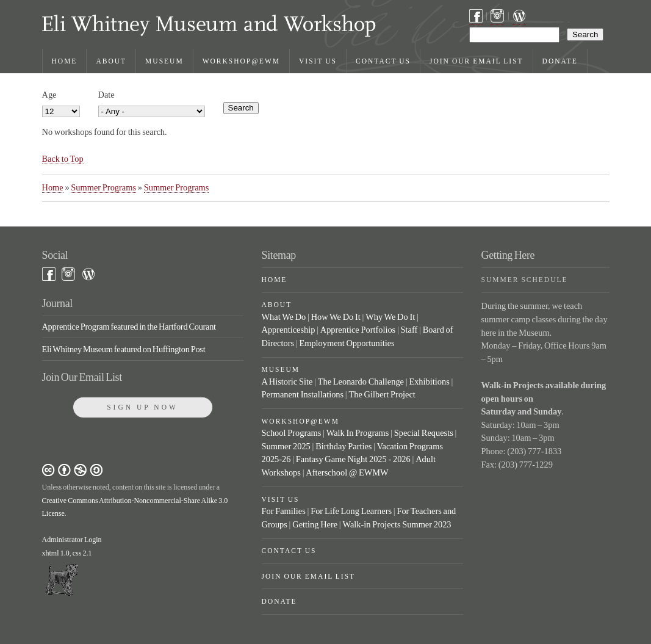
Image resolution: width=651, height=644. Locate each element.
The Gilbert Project (382, 394)
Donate (560, 61)
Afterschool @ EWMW (347, 472)
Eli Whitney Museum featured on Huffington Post (124, 349)
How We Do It (336, 317)
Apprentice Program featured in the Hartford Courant (129, 327)
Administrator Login (72, 540)
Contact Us (383, 61)
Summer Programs (103, 187)
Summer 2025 (286, 446)
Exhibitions (429, 382)
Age (49, 95)
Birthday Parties (343, 446)
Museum (164, 61)
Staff (409, 330)
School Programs (292, 433)
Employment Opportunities (347, 343)
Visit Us (318, 61)
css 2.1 (82, 553)
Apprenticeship (289, 330)
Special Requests (424, 433)
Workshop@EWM (241, 61)
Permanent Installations (303, 394)
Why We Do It (390, 317)
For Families (284, 511)
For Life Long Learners (351, 511)
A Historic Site (287, 382)
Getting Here (315, 524)
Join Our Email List (477, 61)
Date (106, 95)
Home (65, 61)
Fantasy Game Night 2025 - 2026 (353, 459)
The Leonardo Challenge (361, 382)
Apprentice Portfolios (358, 330)
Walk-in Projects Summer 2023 (397, 524)
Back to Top (63, 159)
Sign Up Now (142, 407)
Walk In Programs (358, 433)
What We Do (284, 317)
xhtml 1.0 (56, 553)
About (111, 61)
